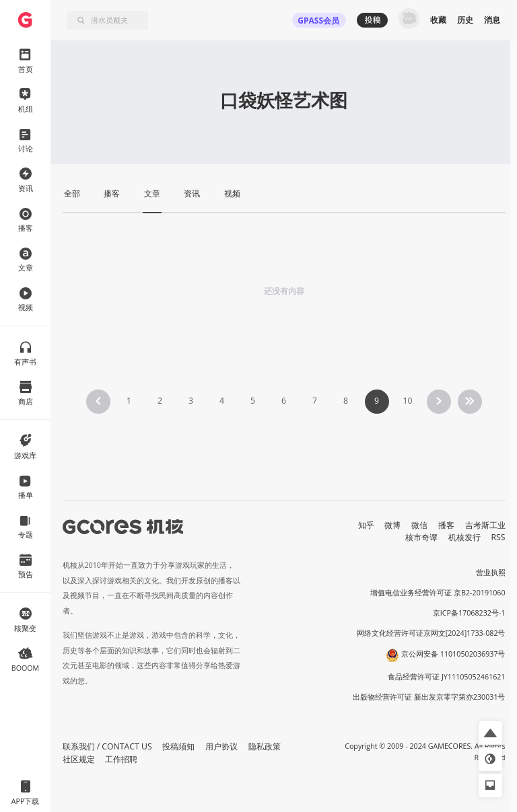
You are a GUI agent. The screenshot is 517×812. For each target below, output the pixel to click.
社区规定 (79, 759)
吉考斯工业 (485, 525)
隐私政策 (265, 746)
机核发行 (464, 537)
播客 (446, 525)
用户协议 (221, 746)
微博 (392, 525)
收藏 (438, 20)
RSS (498, 537)
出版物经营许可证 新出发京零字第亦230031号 (429, 697)
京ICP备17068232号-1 (469, 613)
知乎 (366, 525)
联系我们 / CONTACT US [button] (107, 746)
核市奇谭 (421, 537)
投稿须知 (178, 746)
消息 (492, 20)
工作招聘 (121, 759)
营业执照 (491, 573)
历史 (465, 20)
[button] (490, 733)
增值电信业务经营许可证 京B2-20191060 (438, 593)
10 (407, 401)
